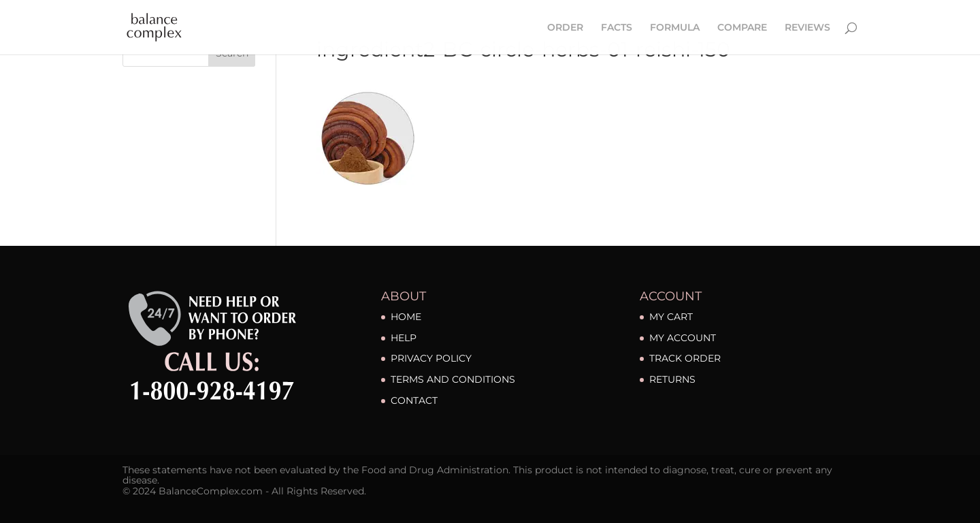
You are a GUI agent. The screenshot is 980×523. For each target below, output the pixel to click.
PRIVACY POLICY (431, 358)
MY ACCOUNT (683, 338)
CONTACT (414, 400)
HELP (404, 338)
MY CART (671, 317)
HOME (406, 317)
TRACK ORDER (685, 358)
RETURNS (672, 379)
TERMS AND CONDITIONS (453, 379)
